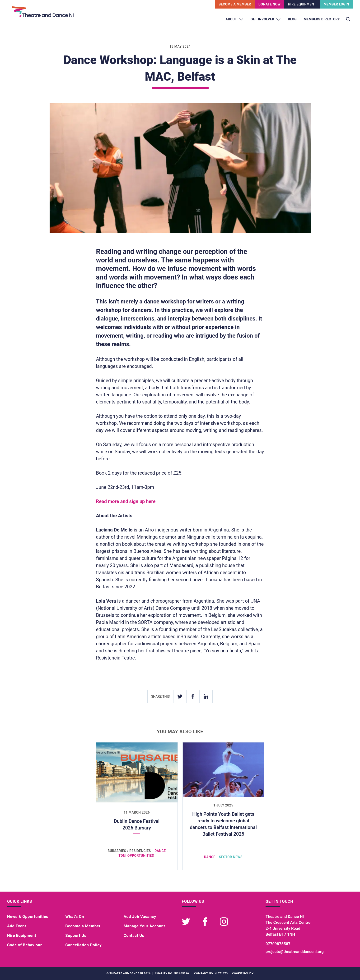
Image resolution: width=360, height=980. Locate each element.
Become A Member (235, 4)
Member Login (336, 4)
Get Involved (266, 19)
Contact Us (134, 936)
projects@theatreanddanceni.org (295, 952)
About (235, 19)
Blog (292, 19)
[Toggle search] (348, 19)
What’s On (75, 917)
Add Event (17, 926)
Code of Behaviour (24, 945)
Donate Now (269, 4)
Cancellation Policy (83, 945)
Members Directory (322, 19)
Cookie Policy (243, 973)
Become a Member (83, 926)
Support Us (76, 936)
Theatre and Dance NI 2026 (130, 973)
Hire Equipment (302, 4)
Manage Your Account (144, 926)
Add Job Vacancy (140, 917)
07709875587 (278, 944)
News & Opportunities (28, 917)
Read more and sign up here (126, 501)
